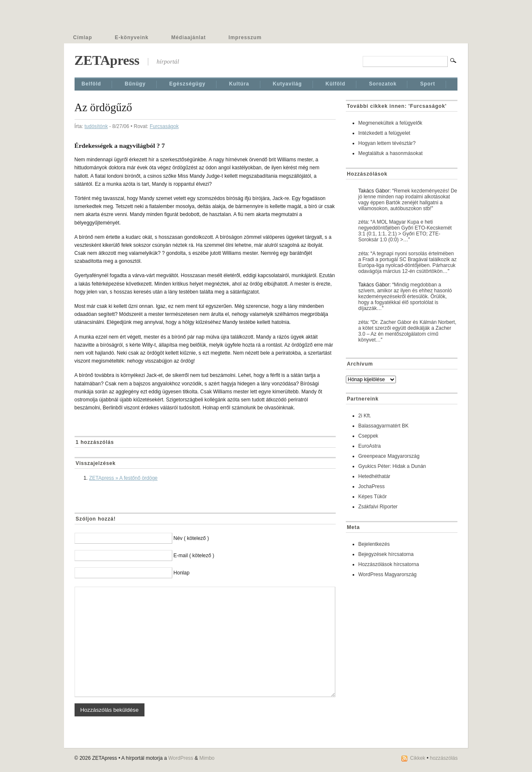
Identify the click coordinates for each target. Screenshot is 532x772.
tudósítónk (96, 126)
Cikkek (418, 758)
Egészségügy (187, 84)
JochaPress (372, 486)
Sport (428, 84)
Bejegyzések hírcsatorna (386, 554)
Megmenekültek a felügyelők (390, 123)
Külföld (336, 84)
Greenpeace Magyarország (389, 456)
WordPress (180, 758)
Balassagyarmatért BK (384, 426)
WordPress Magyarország (388, 574)
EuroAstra (370, 446)
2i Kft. (365, 416)
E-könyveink (132, 37)
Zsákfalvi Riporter (378, 507)
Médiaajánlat (189, 37)
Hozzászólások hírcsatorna (389, 564)
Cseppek (368, 436)
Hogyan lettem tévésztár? (387, 143)
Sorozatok (383, 84)
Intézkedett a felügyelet (384, 133)
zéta (363, 222)
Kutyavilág (287, 84)
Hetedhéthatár (374, 476)
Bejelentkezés (374, 544)
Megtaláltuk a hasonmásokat (391, 153)
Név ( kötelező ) (191, 538)
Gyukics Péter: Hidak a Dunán (392, 466)
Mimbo (207, 758)
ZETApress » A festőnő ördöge (124, 478)
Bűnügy (135, 84)
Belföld (92, 84)
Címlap (83, 37)
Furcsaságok (164, 126)
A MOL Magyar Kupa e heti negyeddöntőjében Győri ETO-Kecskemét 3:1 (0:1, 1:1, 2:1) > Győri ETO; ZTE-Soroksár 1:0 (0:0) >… (405, 231)
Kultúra (239, 84)
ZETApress (107, 60)
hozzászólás (444, 758)
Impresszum (245, 37)
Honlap (182, 573)
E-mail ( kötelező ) (194, 556)
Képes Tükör (373, 497)
